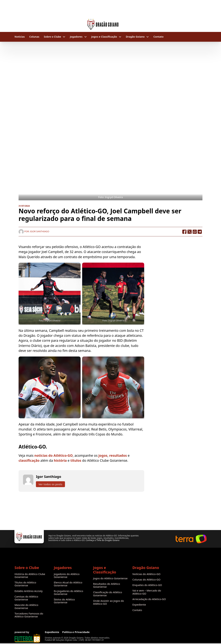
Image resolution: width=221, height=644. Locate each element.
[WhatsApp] (195, 232)
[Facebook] (184, 232)
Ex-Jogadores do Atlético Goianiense (68, 593)
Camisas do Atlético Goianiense (26, 598)
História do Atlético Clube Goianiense (30, 576)
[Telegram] (200, 232)
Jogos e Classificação (104, 37)
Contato (159, 37)
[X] (190, 232)
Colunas (34, 37)
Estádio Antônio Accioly (28, 591)
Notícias (20, 37)
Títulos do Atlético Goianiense (25, 584)
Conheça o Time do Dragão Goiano (103, 540)
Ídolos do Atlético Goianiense (64, 601)
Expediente (139, 605)
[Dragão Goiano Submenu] (148, 37)
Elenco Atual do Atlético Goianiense (68, 584)
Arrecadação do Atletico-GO (149, 599)
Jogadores (76, 37)
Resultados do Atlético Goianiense (107, 585)
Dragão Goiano (135, 37)
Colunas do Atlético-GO (146, 580)
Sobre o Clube (53, 37)
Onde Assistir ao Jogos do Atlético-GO (109, 602)
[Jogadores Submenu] (85, 37)
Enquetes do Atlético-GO (147, 585)
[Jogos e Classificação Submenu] (120, 37)
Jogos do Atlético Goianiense (110, 578)
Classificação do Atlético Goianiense (108, 594)
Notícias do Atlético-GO (146, 574)
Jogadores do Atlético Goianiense (67, 576)
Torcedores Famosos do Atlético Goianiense (29, 615)
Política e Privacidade (76, 632)
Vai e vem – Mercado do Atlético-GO (147, 592)
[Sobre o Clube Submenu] (64, 37)
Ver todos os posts (50, 484)
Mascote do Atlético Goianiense (26, 606)
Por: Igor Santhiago (34, 231)
